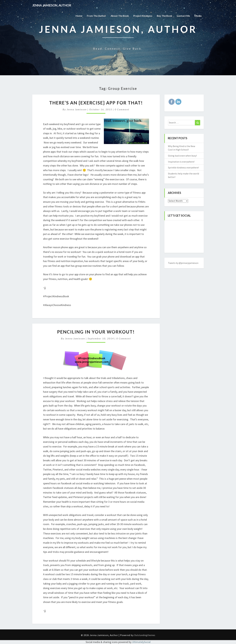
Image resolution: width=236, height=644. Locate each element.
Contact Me (183, 16)
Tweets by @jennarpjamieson (183, 263)
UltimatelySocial (141, 642)
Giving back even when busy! (182, 156)
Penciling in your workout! (96, 332)
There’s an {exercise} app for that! (96, 103)
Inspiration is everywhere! (181, 162)
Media (198, 16)
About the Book (119, 16)
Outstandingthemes (145, 635)
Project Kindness (143, 16)
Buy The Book (164, 16)
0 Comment (122, 109)
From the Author (96, 16)
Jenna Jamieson (77, 109)
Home (78, 16)
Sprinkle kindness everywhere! (183, 168)
